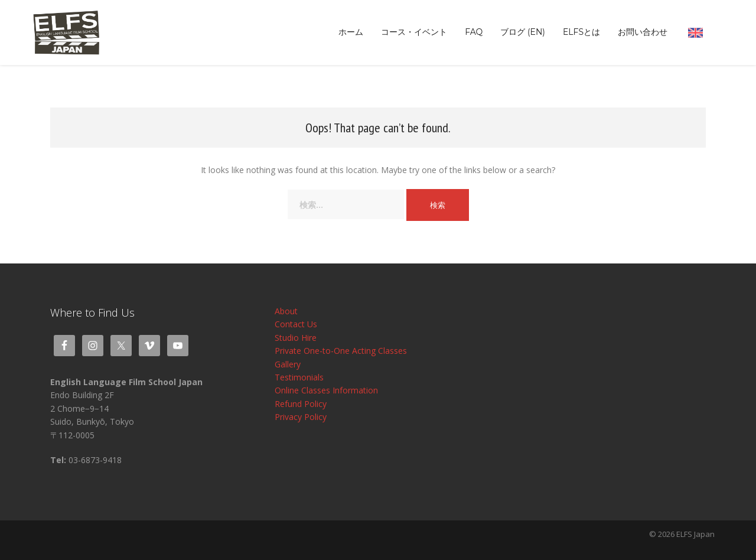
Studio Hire (296, 338)
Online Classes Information (326, 390)
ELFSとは (581, 32)
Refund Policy (301, 404)
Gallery (288, 364)
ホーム (351, 32)
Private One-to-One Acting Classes (341, 351)
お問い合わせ (643, 32)
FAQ (474, 32)
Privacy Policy (301, 417)
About (286, 311)
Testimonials (299, 377)
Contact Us (296, 324)
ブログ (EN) (523, 32)
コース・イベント (414, 32)
